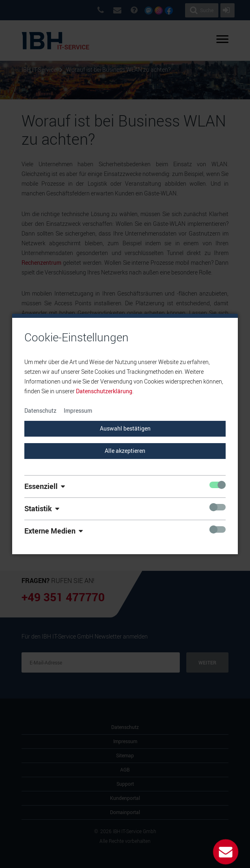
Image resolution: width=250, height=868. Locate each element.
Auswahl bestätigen (125, 428)
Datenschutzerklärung (104, 391)
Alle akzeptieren (125, 451)
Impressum (78, 410)
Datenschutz (40, 410)
